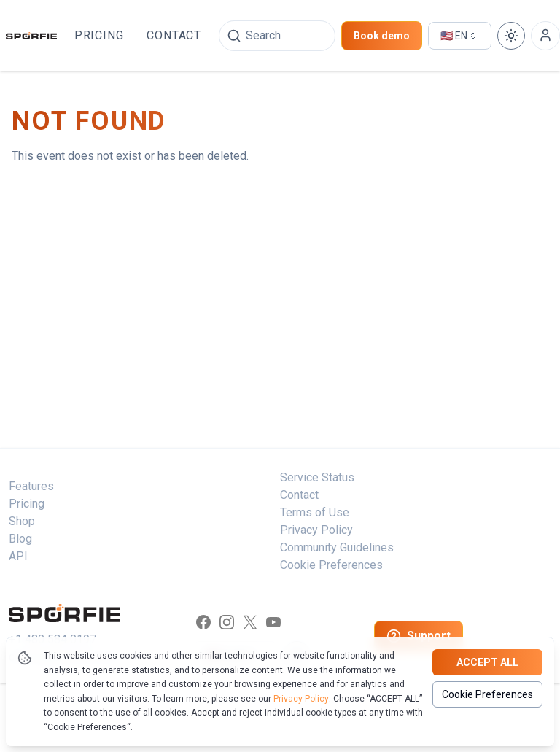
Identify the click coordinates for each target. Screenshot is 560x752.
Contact (174, 35)
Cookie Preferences (487, 694)
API (18, 556)
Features (31, 486)
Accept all (487, 662)
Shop (22, 521)
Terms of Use (315, 512)
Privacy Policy (301, 699)
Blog (20, 539)
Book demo (382, 36)
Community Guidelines (337, 547)
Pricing (99, 35)
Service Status (317, 477)
